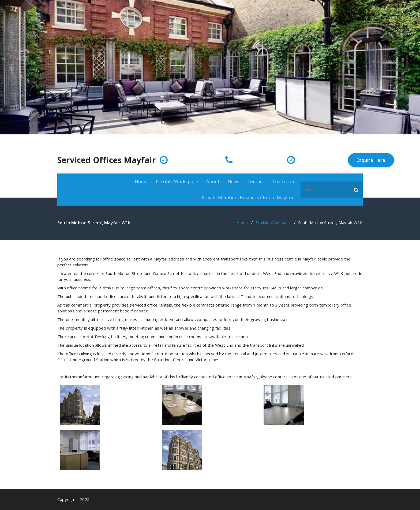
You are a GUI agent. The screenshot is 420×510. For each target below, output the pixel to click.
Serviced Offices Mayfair (106, 160)
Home (141, 181)
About (213, 181)
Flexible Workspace (177, 181)
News (234, 181)
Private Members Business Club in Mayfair (248, 197)
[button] (356, 190)
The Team (283, 181)
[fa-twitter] (361, 139)
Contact (256, 181)
